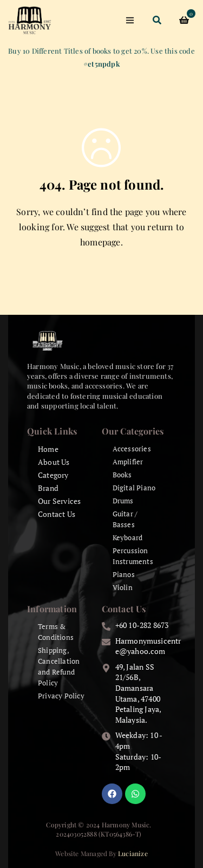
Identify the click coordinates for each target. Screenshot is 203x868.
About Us (54, 462)
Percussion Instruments (133, 556)
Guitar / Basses (125, 519)
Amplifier (128, 462)
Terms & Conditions (56, 632)
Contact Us (57, 514)
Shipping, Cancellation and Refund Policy (59, 666)
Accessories (132, 449)
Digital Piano (134, 488)
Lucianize (133, 853)
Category (53, 475)
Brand (48, 488)
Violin (123, 587)
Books (122, 475)
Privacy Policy (61, 696)
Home (48, 449)
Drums (123, 501)
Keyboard (128, 537)
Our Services (59, 501)
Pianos (124, 574)
